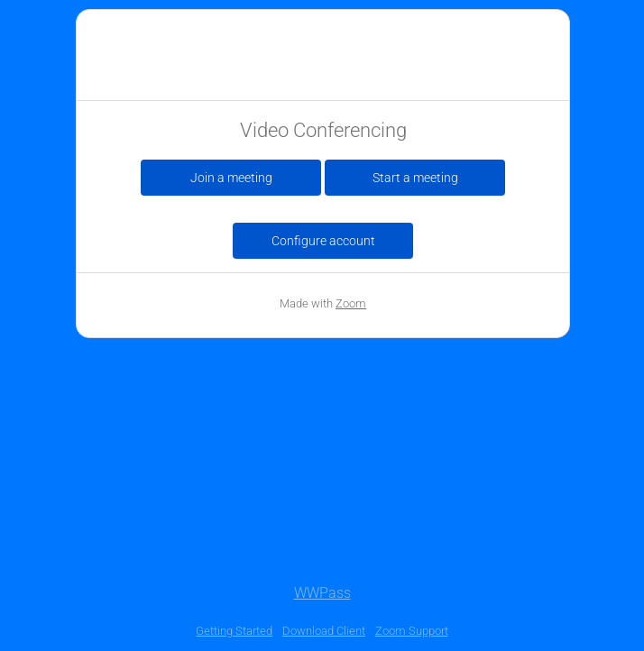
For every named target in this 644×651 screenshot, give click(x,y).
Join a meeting (231, 178)
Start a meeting (415, 178)
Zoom (351, 303)
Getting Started (234, 631)
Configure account (323, 241)
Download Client (324, 631)
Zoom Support (412, 631)
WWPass (322, 593)
